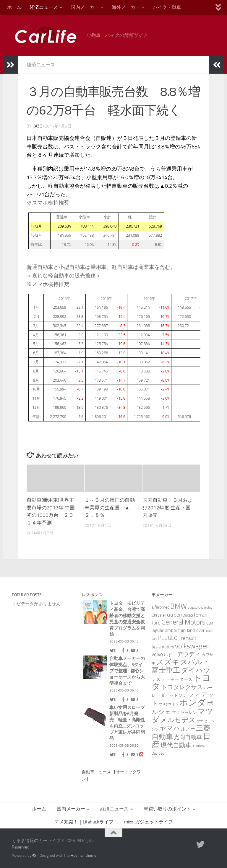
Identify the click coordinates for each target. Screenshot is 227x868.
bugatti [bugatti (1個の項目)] (193, 608)
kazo (37, 126)
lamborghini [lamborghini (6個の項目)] (175, 630)
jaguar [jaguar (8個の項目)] (158, 630)
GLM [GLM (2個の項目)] (210, 623)
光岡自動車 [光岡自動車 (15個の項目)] (188, 737)
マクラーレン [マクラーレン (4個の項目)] (184, 713)
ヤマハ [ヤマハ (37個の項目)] (170, 728)
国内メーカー (85, 7)
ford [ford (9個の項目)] (156, 623)
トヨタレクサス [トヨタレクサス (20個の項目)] (182, 687)
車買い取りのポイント (167, 809)
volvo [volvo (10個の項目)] (157, 654)
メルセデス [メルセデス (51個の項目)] (178, 720)
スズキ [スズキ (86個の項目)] (168, 662)
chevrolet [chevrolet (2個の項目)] (205, 607)
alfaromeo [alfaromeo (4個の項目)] (160, 607)
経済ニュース (44, 7)
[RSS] (211, 844)
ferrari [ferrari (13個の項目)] (201, 615)
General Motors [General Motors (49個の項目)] (183, 622)
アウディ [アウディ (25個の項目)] (189, 654)
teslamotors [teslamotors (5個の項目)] (163, 647)
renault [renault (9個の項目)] (189, 638)
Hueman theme (83, 855)
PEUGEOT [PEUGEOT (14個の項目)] (169, 638)
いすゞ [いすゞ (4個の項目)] (170, 655)
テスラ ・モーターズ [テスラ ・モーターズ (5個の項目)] (172, 679)
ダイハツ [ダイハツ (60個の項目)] (196, 670)
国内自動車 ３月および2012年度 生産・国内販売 (168, 507)
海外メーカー (126, 7)
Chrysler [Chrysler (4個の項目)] (159, 615)
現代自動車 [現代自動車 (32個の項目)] (176, 745)
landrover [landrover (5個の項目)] (196, 630)
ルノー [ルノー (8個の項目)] (188, 729)
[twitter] (200, 844)
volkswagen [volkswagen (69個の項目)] (192, 646)
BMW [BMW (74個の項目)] (179, 606)
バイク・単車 (167, 7)
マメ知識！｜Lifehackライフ (84, 822)
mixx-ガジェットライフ (149, 822)
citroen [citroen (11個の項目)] (174, 615)
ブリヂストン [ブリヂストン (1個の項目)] (169, 704)
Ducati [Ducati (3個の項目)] (188, 615)
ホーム (14, 7)
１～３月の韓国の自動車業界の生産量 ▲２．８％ (110, 507)
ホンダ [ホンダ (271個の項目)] (193, 702)
